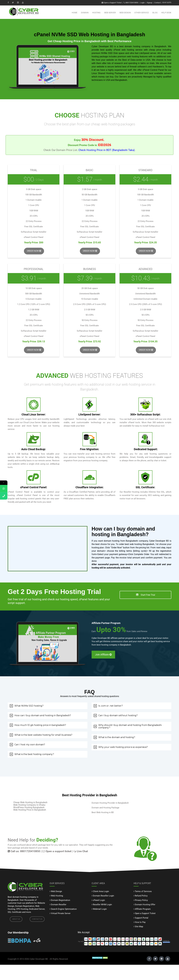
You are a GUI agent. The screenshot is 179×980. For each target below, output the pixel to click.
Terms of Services (143, 891)
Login (142, 3)
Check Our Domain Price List (60, 150)
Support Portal (142, 918)
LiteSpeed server (148, 53)
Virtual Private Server (61, 913)
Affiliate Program (143, 909)
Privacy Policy (141, 900)
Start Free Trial (146, 595)
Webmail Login (100, 909)
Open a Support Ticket (112, 3)
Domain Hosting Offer (145, 905)
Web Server (110, 13)
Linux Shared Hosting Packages (108, 73)
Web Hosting (57, 896)
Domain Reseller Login (103, 896)
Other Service (142, 13)
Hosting (96, 13)
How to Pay (140, 922)
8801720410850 (132, 3)
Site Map (139, 927)
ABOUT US (16, 919)
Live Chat (81, 851)
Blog (155, 13)
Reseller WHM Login (102, 905)
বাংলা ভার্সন (167, 3)
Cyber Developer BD (39, 959)
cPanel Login (99, 900)
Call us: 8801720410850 (24, 851)
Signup (149, 3)
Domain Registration (60, 900)
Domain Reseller (59, 905)
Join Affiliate (103, 655)
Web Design (125, 13)
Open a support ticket (57, 851)
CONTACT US (37, 919)
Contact (157, 3)
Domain (85, 13)
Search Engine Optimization (64, 909)
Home (75, 13)
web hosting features (137, 56)
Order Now (34, 251)
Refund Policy (141, 896)
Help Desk (166, 13)
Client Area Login (101, 891)
